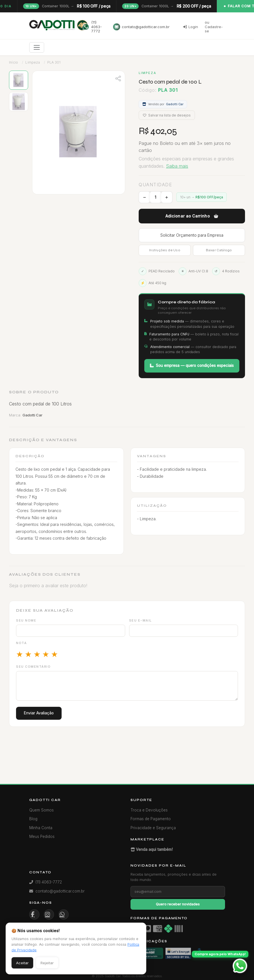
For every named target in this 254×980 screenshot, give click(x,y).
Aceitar (22, 963)
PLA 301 (54, 62)
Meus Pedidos (42, 837)
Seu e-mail (141, 620)
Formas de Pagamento (151, 819)
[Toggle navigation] (37, 47)
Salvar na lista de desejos (167, 115)
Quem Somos (41, 810)
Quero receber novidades (178, 904)
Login (191, 27)
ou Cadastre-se (214, 27)
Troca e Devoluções (149, 810)
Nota (21, 643)
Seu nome (26, 620)
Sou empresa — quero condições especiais (192, 365)
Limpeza (32, 62)
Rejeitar (47, 963)
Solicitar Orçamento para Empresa (192, 235)
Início (14, 62)
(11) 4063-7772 (92, 27)
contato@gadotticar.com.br (141, 27)
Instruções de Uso (165, 250)
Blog (33, 819)
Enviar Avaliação (39, 713)
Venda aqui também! (152, 849)
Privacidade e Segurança (153, 828)
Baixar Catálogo (219, 250)
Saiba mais (177, 166)
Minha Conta (41, 828)
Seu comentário (33, 667)
